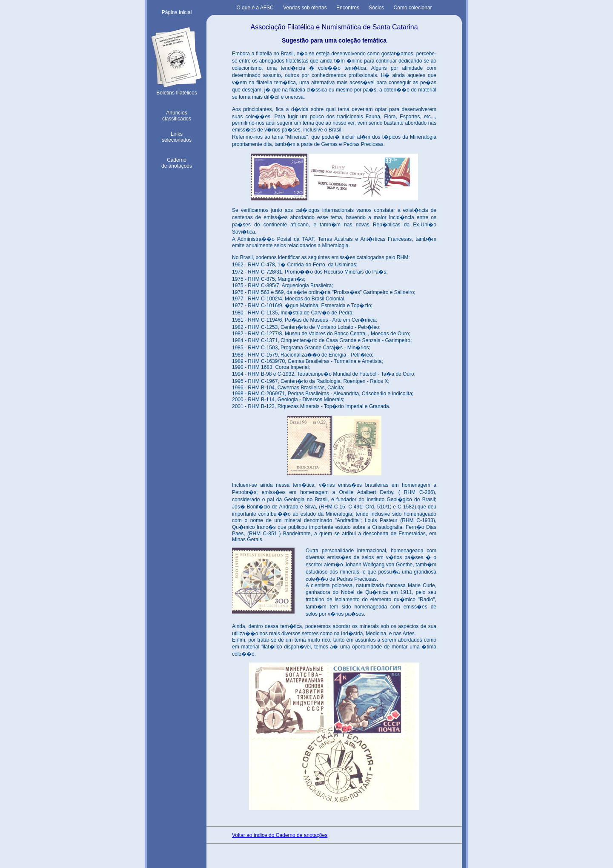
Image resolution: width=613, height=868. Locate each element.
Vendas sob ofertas (305, 8)
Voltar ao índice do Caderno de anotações (280, 835)
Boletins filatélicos (177, 90)
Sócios (376, 8)
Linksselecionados (177, 137)
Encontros (348, 8)
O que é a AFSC (255, 8)
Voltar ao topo (177, 858)
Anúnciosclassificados (177, 116)
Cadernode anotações (177, 163)
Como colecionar (413, 8)
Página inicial (177, 12)
